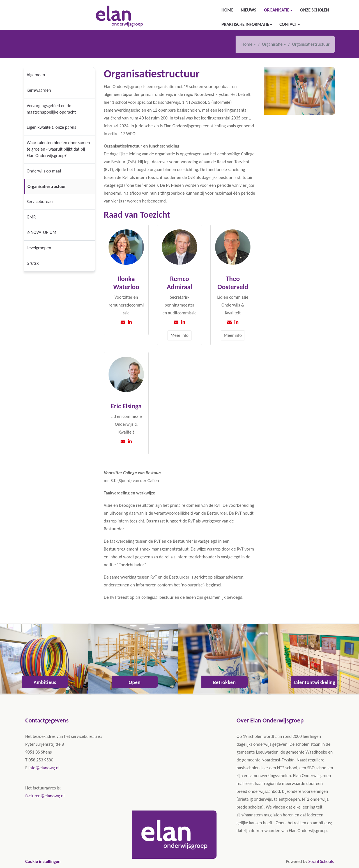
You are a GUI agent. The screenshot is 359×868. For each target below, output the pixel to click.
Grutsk (33, 263)
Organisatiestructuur (47, 186)
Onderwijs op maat (44, 171)
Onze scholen (314, 10)
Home (228, 10)
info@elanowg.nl (44, 768)
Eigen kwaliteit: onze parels (51, 127)
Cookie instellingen (43, 861)
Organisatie (277, 10)
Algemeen (36, 75)
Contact (289, 24)
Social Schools (321, 861)
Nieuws (248, 10)
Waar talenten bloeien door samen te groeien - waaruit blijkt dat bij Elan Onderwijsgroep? (58, 149)
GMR (31, 217)
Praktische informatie (246, 24)
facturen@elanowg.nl (45, 796)
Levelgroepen (39, 248)
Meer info (179, 335)
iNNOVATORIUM (42, 232)
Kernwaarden (39, 90)
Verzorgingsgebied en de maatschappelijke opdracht (51, 109)
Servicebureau (40, 202)
